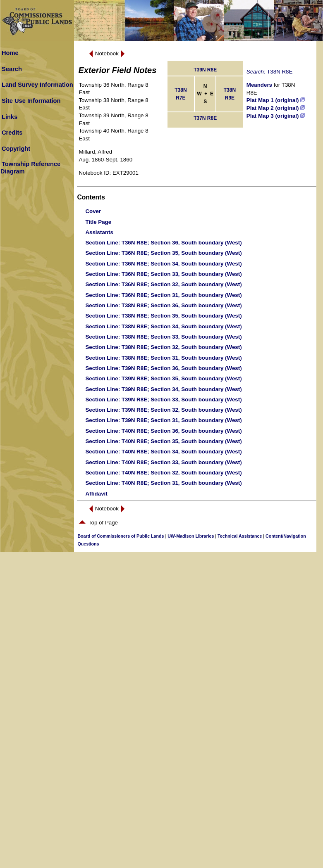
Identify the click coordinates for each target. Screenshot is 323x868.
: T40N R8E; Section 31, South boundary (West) (163, 483)
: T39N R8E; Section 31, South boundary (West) (163, 420)
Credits (12, 133)
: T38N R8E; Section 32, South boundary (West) (163, 347)
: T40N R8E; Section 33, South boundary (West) (163, 462)
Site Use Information (31, 101)
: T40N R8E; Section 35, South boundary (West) (163, 441)
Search (12, 69)
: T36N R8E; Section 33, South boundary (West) (163, 274)
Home (10, 53)
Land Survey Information (37, 85)
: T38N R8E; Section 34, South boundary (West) (163, 326)
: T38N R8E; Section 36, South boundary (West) (163, 305)
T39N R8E (205, 70)
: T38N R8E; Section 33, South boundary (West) (163, 337)
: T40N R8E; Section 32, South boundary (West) (163, 473)
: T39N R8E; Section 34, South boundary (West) (163, 389)
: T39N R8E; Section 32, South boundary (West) (163, 410)
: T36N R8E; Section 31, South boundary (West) (163, 295)
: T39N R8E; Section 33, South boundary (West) (163, 400)
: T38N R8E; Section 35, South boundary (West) (163, 316)
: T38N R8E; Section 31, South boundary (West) (163, 358)
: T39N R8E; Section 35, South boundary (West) (163, 378)
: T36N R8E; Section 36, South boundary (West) (163, 243)
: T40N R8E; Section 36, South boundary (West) (163, 431)
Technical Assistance (240, 536)
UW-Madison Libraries (191, 536)
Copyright (16, 149)
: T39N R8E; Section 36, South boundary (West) (163, 368)
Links (10, 117)
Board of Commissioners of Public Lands (121, 536)
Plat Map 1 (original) (276, 100)
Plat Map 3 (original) (276, 116)
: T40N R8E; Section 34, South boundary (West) (163, 452)
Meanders (259, 85)
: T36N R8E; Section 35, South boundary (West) (163, 253)
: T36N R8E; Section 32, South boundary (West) (163, 284)
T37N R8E (205, 118)
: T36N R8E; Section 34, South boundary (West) (163, 264)
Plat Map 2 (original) (276, 108)
